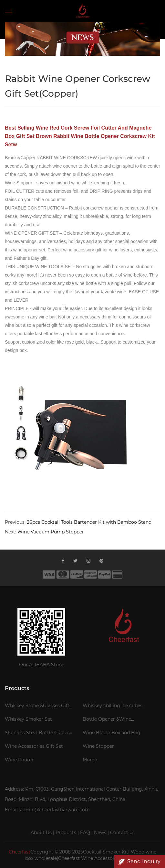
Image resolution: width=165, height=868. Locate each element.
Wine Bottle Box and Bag (112, 733)
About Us (41, 833)
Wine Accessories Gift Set (34, 746)
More (90, 760)
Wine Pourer (19, 760)
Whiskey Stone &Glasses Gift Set (37, 707)
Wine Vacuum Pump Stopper (51, 532)
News (100, 833)
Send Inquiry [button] (139, 862)
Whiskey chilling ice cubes (113, 706)
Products (66, 833)
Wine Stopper (98, 746)
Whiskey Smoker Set (28, 719)
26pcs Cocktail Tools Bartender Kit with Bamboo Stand (89, 522)
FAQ (85, 833)
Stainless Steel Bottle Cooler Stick (37, 734)
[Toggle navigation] (8, 11)
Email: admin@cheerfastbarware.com (47, 810)
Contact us (122, 833)
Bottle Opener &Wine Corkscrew (107, 720)
